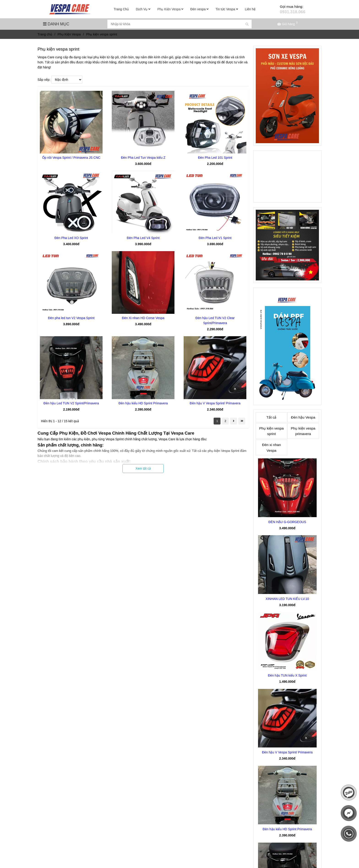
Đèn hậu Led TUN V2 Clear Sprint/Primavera (215, 320)
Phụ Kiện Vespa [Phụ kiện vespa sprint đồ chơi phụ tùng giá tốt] (69, 34)
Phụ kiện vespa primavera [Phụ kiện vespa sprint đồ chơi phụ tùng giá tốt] (303, 431)
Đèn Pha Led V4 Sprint (143, 238)
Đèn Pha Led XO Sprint (71, 238)
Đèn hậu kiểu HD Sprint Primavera (143, 403)
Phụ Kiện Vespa (170, 9)
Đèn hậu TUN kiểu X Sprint (287, 675)
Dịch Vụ (143, 9)
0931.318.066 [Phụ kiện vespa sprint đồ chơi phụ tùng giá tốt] (292, 12)
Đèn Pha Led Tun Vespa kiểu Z (143, 158)
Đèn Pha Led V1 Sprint (215, 238)
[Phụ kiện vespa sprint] (71, 9)
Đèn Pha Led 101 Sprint (215, 158)
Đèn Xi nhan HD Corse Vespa (143, 318)
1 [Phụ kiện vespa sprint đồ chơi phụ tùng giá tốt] (217, 421)
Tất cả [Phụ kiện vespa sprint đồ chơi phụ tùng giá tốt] (272, 417)
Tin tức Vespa (227, 9)
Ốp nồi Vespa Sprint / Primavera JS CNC (71, 158)
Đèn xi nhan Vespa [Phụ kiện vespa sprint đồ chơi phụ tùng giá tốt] (272, 448)
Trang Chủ (121, 9)
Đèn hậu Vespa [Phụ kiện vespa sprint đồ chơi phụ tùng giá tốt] (303, 417)
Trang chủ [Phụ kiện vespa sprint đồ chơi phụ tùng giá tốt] (45, 34)
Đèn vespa (199, 9)
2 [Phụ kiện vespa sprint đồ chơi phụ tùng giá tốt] (225, 421)
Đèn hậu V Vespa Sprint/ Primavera (215, 403)
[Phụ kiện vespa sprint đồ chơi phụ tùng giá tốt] (288, 24)
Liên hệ (250, 9)
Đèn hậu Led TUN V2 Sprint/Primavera (71, 403)
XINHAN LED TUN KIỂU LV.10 (287, 599)
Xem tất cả (143, 468)
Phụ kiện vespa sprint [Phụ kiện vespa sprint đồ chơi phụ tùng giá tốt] (271, 431)
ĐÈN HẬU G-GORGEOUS (287, 522)
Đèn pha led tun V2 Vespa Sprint (71, 318)
